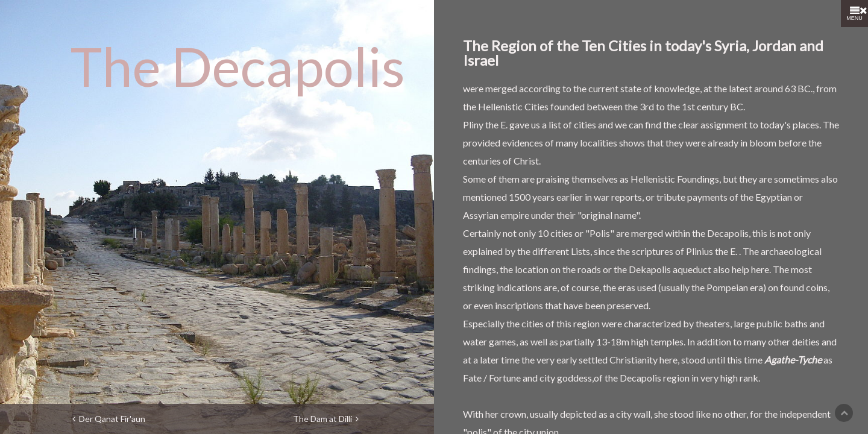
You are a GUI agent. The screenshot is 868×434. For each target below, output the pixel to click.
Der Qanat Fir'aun (109, 419)
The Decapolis (238, 66)
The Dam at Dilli (326, 419)
